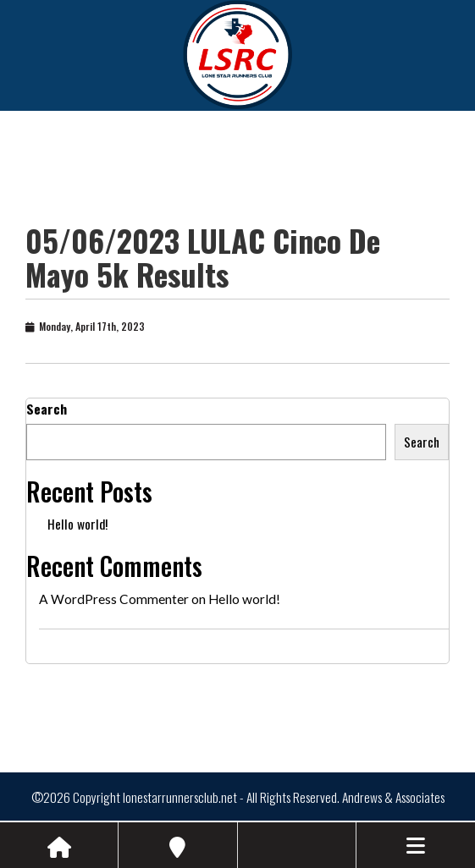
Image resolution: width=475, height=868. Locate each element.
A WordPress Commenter (114, 599)
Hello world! (77, 524)
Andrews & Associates (393, 797)
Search (47, 409)
